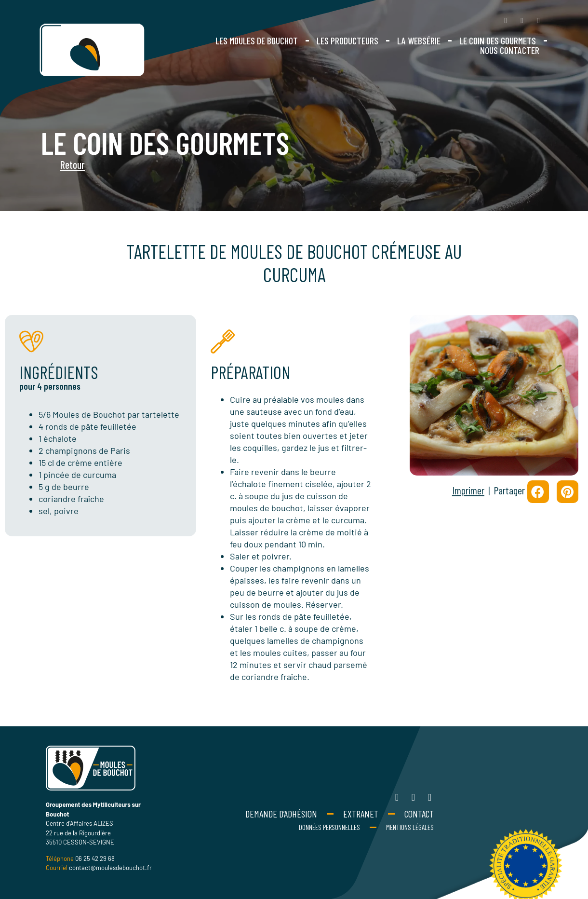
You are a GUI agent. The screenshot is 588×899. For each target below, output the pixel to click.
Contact (419, 814)
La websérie (419, 41)
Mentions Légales (410, 827)
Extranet (361, 814)
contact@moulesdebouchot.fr (110, 868)
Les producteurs (347, 41)
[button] (538, 492)
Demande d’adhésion (281, 814)
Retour (51, 164)
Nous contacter (510, 50)
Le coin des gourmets (498, 41)
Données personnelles (329, 827)
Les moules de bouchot (257, 41)
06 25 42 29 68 (95, 858)
